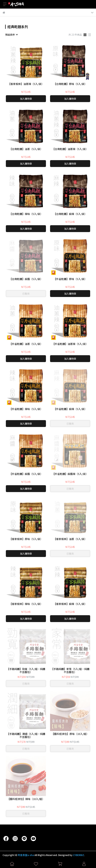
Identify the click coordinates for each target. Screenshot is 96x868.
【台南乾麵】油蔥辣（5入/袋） (70, 149)
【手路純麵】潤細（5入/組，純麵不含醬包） (26, 735)
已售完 (26, 294)
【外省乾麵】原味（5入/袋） (70, 279)
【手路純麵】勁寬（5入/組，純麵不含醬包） (26, 671)
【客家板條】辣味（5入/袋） (26, 604)
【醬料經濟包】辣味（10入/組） (26, 799)
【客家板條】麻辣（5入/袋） (70, 604)
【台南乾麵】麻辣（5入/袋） (70, 214)
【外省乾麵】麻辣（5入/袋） (70, 409)
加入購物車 (26, 99)
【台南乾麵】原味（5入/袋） (70, 84)
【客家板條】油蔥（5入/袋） (70, 539)
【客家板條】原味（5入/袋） (26, 539)
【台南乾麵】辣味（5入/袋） (26, 214)
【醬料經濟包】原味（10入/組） (70, 734)
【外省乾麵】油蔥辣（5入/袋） (70, 344)
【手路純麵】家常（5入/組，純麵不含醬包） (70, 671)
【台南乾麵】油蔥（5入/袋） (26, 149)
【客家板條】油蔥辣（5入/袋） (26, 84)
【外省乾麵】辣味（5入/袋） (26, 409)
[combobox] (11, 35)
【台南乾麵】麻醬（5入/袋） (26, 279)
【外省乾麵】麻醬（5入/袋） (26, 474)
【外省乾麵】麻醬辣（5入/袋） (70, 474)
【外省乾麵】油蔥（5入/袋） (26, 344)
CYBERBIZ (79, 855)
